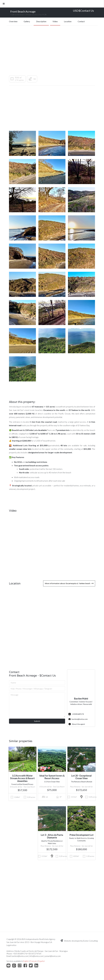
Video (55, 21)
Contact (81, 21)
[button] (52, 4)
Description (41, 21)
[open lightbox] (23, 143)
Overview (13, 21)
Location (68, 21)
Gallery (27, 21)
